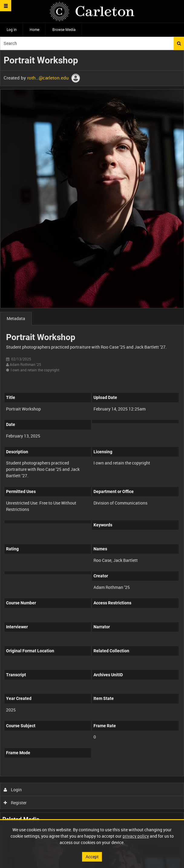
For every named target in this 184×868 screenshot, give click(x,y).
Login (13, 790)
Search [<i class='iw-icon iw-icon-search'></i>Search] (179, 43)
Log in (12, 29)
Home (34, 29)
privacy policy (136, 836)
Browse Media (64, 29)
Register (15, 803)
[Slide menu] (6, 6)
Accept (92, 857)
